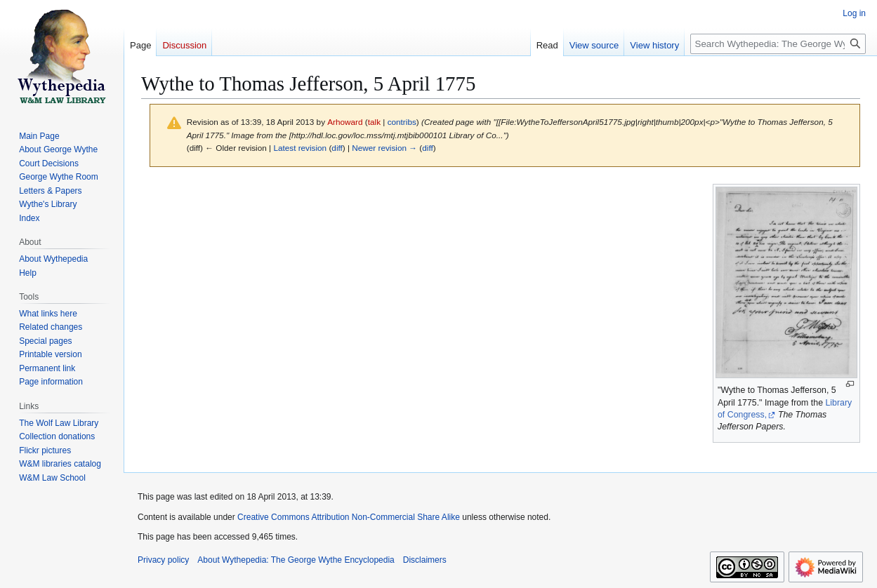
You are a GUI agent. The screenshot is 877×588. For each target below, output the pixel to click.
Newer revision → (384, 148)
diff (337, 148)
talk (374, 122)
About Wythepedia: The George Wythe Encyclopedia (296, 560)
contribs (402, 122)
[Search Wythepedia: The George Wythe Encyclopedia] (778, 44)
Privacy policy (163, 560)
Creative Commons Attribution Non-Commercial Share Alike (349, 517)
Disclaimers (425, 560)
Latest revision (300, 148)
